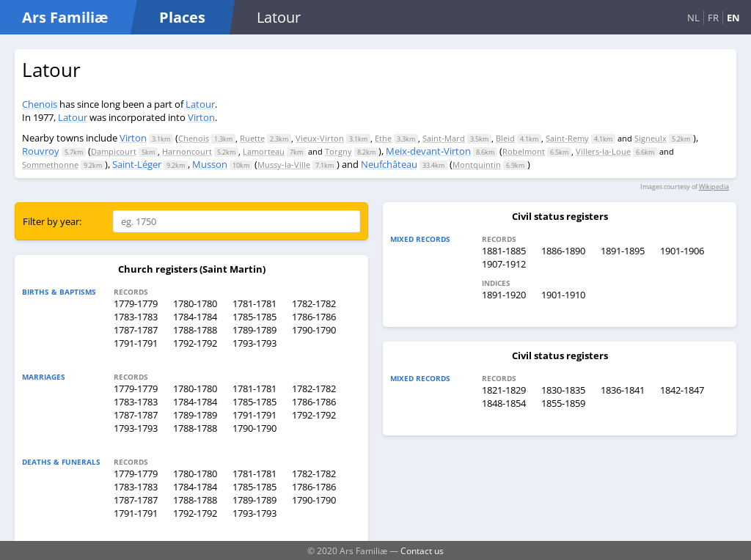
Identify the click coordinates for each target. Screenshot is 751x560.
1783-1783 (136, 317)
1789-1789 (254, 330)
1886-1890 (563, 251)
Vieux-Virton (320, 138)
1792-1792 (195, 343)
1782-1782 (314, 303)
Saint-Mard (444, 138)
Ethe (383, 138)
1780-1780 (195, 303)
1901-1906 (682, 251)
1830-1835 (563, 390)
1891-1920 (504, 295)
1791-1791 (136, 343)
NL (693, 18)
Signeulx (651, 138)
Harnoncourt (187, 151)
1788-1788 (195, 330)
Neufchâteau (389, 164)
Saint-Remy (567, 138)
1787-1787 (136, 330)
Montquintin (477, 165)
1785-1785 (254, 317)
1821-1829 (504, 390)
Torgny (338, 151)
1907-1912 (504, 264)
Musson (210, 164)
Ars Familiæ (65, 17)
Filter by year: (52, 221)
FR (713, 18)
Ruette (252, 138)
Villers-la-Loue (603, 151)
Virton (201, 117)
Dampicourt (114, 151)
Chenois (40, 104)
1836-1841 (623, 390)
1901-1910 (563, 295)
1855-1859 (563, 403)
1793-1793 (254, 343)
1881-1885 (504, 251)
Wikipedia (714, 187)
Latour (200, 104)
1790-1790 (314, 330)
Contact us (422, 550)
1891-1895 (623, 251)
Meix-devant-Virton (428, 151)
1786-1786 (314, 317)
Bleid (505, 138)
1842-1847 (682, 390)
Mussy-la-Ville (284, 165)
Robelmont (524, 151)
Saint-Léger (137, 164)
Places (182, 17)
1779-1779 (136, 303)
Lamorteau (264, 151)
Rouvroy (41, 151)
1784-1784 (195, 317)
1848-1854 (504, 403)
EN (733, 18)
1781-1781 (254, 303)
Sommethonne (50, 165)
